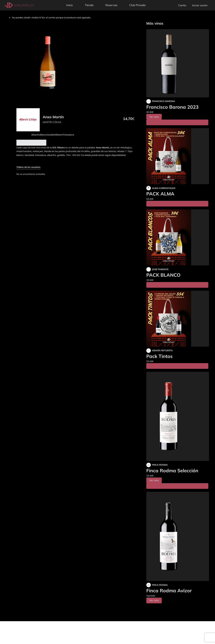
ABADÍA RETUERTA (162, 350)
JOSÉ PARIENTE (160, 269)
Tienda (89, 5)
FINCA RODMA (160, 465)
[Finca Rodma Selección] (178, 416)
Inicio (70, 5)
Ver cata (154, 117)
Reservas (111, 5)
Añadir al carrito (31, 143)
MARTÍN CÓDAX (52, 122)
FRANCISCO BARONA (163, 101)
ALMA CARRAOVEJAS (164, 188)
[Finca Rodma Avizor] (178, 536)
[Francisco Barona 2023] (178, 63)
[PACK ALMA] (178, 156)
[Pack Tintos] (178, 319)
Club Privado (138, 5)
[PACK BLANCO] (178, 237)
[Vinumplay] (19, 5)
